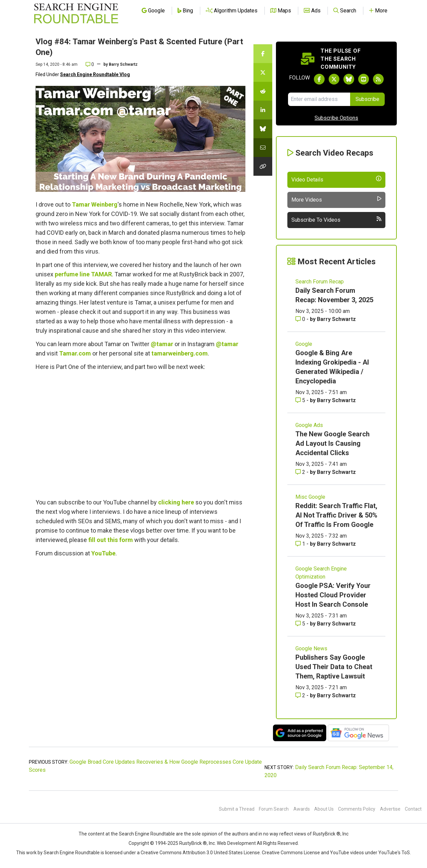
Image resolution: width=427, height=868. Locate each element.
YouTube (103, 553)
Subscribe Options (336, 118)
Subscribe (367, 99)
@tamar (162, 344)
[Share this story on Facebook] (263, 54)
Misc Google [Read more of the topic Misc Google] (310, 497)
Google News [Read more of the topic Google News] (311, 648)
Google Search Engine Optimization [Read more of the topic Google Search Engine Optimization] (321, 573)
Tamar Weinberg (95, 204)
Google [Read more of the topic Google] (304, 344)
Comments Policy (357, 809)
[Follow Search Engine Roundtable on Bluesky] (349, 79)
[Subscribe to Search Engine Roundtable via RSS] (378, 79)
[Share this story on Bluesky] (263, 129)
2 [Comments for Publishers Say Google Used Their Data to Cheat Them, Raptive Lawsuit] (301, 695)
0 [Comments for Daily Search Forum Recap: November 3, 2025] (301, 319)
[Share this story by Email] (263, 148)
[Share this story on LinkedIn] (263, 110)
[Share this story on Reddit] (263, 91)
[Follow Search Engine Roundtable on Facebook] (319, 79)
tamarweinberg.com (180, 353)
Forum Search (274, 809)
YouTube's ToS (394, 853)
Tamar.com (75, 353)
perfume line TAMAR (83, 274)
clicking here (176, 502)
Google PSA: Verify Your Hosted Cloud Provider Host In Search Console (333, 595)
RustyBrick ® (193, 843)
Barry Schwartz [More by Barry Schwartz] (336, 319)
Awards (302, 809)
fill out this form (111, 540)
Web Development (236, 843)
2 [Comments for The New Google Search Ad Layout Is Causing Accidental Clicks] (301, 472)
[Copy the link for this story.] (263, 166)
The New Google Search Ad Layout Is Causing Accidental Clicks (333, 443)
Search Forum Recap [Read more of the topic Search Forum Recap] (320, 282)
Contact (413, 809)
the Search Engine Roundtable (143, 834)
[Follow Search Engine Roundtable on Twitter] (334, 79)
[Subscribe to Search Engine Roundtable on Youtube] (364, 79)
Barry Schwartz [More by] (123, 64)
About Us (324, 809)
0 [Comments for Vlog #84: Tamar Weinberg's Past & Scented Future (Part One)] (90, 64)
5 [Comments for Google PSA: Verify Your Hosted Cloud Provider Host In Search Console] (301, 624)
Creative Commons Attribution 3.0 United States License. (201, 853)
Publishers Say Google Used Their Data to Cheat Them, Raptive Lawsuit (334, 667)
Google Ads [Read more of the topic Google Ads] (309, 425)
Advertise (390, 809)
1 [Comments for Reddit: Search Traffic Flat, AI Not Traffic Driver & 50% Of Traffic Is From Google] (301, 544)
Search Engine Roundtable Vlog (95, 74)
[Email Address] (319, 99)
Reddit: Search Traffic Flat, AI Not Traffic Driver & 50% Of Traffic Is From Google (336, 515)
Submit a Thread (237, 809)
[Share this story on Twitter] (263, 72)
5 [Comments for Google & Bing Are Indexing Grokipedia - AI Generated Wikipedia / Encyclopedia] (301, 400)
